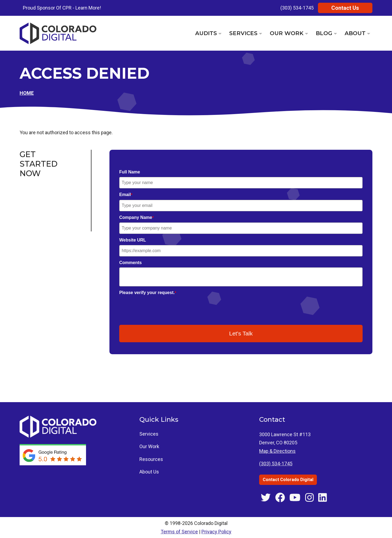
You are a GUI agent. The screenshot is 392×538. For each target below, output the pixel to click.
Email (126, 195)
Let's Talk (241, 333)
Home (27, 93)
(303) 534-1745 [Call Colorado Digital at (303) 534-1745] (276, 464)
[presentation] (161, 308)
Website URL (133, 240)
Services (243, 33)
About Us (149, 472)
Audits (206, 33)
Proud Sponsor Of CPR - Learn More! (62, 8)
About (355, 33)
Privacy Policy (216, 532)
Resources (151, 459)
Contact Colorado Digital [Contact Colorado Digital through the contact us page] (288, 480)
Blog (324, 33)
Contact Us (345, 8)
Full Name (130, 172)
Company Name (136, 217)
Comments (131, 263)
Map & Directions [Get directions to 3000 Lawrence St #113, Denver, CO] (277, 451)
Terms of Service (179, 532)
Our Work (287, 33)
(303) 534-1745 (297, 8)
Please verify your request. (148, 293)
